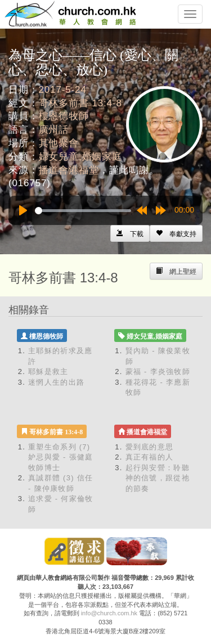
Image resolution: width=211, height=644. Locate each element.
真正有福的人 (150, 457)
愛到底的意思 (150, 447)
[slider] (83, 211)
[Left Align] (176, 233)
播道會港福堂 (69, 170)
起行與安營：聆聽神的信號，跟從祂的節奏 (158, 478)
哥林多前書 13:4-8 (80, 103)
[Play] (23, 210)
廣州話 (54, 130)
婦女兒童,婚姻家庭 (80, 157)
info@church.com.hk (109, 613)
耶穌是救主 (48, 371)
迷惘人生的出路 (56, 382)
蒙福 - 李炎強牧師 (158, 371)
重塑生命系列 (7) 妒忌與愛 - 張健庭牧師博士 (61, 457)
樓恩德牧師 (64, 116)
